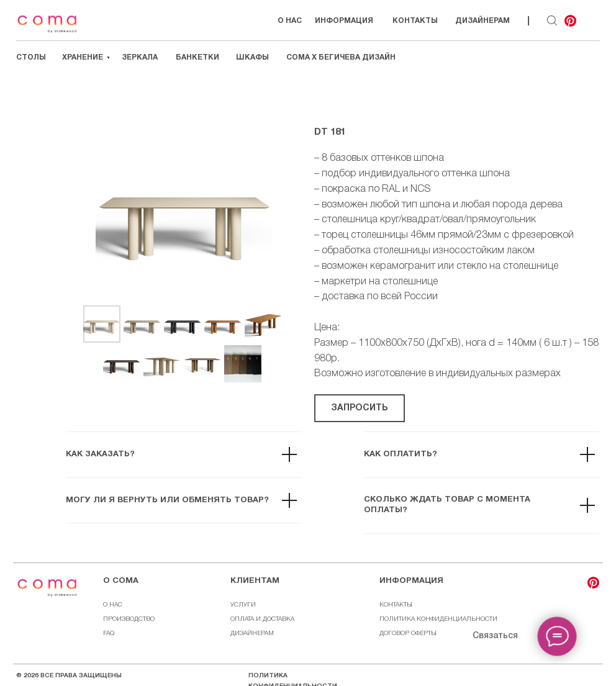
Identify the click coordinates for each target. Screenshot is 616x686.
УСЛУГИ (243, 605)
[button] (360, 408)
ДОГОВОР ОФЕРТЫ (408, 634)
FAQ (109, 634)
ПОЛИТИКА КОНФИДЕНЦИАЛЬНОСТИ (438, 619)
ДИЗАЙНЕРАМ (252, 634)
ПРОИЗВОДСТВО (129, 619)
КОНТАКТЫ (396, 605)
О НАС (113, 605)
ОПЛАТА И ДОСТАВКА (262, 619)
